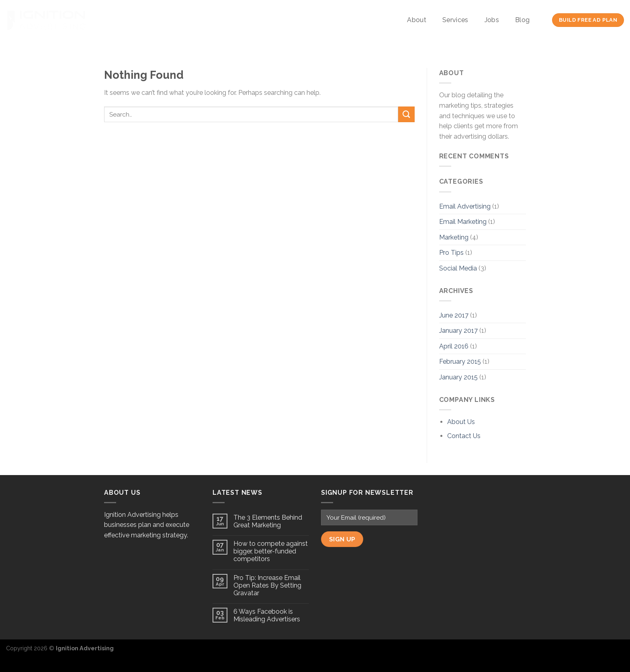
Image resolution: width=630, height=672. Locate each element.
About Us (461, 422)
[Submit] (406, 114)
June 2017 (454, 315)
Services (455, 20)
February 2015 (460, 362)
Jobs (492, 20)
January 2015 (458, 377)
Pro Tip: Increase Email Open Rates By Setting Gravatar (267, 585)
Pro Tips (451, 253)
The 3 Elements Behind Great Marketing (268, 521)
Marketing (454, 237)
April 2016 (454, 346)
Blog (522, 20)
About (417, 20)
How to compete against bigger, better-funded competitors (271, 551)
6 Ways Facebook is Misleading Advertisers (267, 615)
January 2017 (458, 331)
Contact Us (464, 436)
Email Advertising (465, 206)
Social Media (458, 268)
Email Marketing (463, 222)
